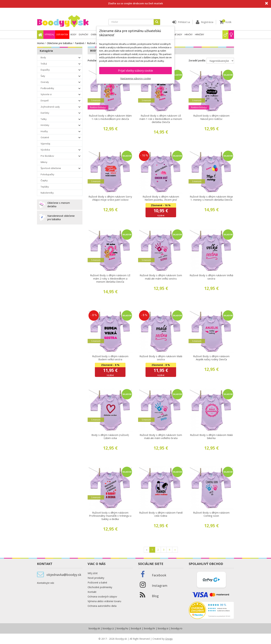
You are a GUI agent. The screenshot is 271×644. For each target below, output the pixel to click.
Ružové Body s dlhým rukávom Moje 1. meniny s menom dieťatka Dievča (211, 198)
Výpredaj (49, 35)
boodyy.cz (108, 628)
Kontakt (92, 592)
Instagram (160, 586)
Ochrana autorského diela (102, 606)
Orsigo (169, 639)
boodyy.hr (149, 628)
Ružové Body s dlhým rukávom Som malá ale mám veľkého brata (161, 437)
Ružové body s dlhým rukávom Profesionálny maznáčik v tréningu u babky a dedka (110, 516)
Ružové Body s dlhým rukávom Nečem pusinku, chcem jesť (161, 198)
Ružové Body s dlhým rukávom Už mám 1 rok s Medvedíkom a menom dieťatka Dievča (161, 119)
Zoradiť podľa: (197, 60)
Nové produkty (96, 578)
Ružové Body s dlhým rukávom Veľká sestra (211, 277)
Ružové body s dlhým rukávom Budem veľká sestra (110, 358)
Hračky (189, 35)
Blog (155, 596)
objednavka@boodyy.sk (64, 575)
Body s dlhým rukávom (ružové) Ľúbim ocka (110, 437)
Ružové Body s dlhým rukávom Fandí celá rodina (161, 514)
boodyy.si (163, 628)
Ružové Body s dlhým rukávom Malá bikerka (211, 437)
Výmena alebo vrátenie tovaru (104, 601)
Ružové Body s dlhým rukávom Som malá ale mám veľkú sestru (161, 277)
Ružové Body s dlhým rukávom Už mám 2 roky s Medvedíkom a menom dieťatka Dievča (110, 278)
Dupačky (84, 35)
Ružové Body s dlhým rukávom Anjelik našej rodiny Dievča (211, 358)
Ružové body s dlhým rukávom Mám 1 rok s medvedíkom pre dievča (110, 117)
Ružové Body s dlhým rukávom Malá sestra (161, 358)
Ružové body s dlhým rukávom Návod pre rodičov (211, 117)
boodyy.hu (122, 628)
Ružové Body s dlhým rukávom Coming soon (211, 514)
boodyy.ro (177, 628)
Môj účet (93, 573)
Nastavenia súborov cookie (136, 78)
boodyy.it (136, 628)
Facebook (159, 575)
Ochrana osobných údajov (102, 597)
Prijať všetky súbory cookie (135, 71)
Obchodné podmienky (100, 587)
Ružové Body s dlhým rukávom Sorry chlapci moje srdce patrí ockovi (110, 198)
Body (73, 35)
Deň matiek (62, 35)
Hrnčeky (200, 35)
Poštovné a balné (97, 583)
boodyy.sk (94, 628)
